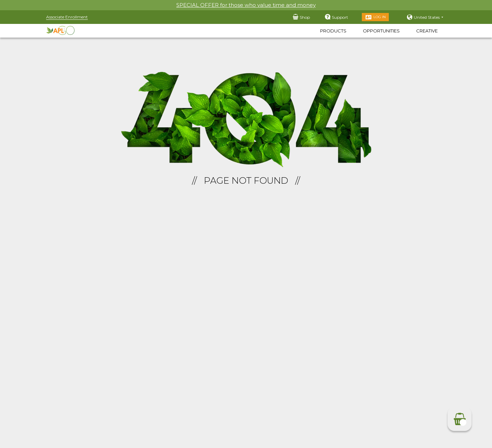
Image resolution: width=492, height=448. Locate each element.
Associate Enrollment (67, 17)
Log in (380, 17)
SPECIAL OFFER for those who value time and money (246, 5)
